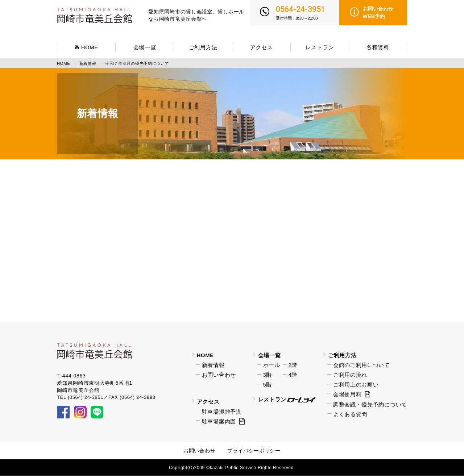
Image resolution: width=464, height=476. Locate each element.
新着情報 (88, 64)
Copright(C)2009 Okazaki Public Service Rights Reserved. (232, 468)
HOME (63, 64)
